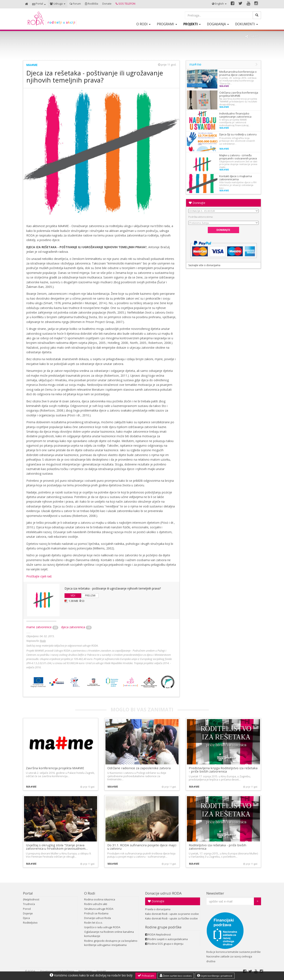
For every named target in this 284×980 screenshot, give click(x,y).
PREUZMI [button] (90, 595)
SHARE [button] (252, 36)
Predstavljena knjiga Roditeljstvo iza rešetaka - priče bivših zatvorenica (223, 770)
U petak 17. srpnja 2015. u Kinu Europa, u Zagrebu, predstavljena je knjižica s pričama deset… (220, 778)
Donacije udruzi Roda (98, 918)
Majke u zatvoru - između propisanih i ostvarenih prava (238, 157)
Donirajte (197, 203)
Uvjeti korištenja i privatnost (215, 976)
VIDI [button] (73, 595)
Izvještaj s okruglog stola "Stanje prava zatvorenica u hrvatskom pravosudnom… (57, 847)
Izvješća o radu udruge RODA (102, 927)
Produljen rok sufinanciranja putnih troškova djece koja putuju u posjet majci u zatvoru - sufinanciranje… (141, 855)
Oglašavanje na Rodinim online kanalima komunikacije (109, 934)
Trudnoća (29, 904)
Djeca (26, 918)
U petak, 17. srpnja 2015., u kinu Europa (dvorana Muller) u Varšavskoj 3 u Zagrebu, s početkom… (223, 855)
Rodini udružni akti (96, 904)
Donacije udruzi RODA (163, 893)
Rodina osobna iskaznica (100, 899)
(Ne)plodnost (31, 899)
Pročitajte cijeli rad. (39, 576)
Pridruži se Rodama (96, 913)
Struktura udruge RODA (99, 909)
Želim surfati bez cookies (176, 976)
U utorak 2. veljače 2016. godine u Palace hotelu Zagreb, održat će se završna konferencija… (60, 774)
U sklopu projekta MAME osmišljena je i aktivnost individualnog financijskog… (235, 122)
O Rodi (90, 893)
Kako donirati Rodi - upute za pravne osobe (172, 914)
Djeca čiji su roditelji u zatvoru (238, 134)
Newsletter (215, 893)
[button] (39, 4)
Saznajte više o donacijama (204, 265)
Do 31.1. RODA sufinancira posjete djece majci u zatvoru (142, 847)
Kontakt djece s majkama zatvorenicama (236, 178)
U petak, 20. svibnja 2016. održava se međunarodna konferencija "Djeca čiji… (238, 81)
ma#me (32, 65)
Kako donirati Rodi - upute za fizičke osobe (171, 918)
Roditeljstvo (30, 923)
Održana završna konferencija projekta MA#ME (239, 94)
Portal (28, 893)
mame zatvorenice (42, 627)
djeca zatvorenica (76, 627)
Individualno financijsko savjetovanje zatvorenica (235, 115)
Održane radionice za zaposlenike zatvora (139, 768)
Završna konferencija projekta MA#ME (55, 768)
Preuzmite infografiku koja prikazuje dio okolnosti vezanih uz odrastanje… (237, 141)
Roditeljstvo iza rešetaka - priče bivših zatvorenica (217, 847)
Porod (27, 909)
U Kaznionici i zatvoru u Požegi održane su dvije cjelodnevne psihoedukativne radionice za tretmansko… (137, 776)
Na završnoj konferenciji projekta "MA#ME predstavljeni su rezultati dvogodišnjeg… (238, 102)
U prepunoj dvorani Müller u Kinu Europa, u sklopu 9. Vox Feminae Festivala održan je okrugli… (59, 855)
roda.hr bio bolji (122, 975)
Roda (43, 641)
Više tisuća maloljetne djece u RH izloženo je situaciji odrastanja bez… (238, 185)
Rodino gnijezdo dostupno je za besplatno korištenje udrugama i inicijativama (111, 943)
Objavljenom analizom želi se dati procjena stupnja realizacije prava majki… (238, 164)
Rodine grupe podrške (163, 927)
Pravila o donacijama (158, 909)
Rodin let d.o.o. (93, 923)
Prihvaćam (146, 976)
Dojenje (28, 913)
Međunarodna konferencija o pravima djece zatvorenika (238, 73)
